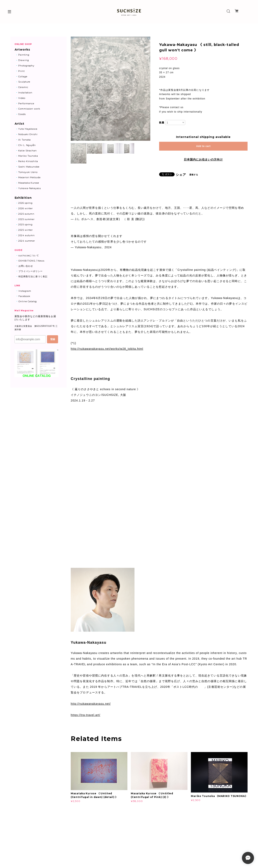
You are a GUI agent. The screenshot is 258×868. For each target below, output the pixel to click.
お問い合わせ (26, 266)
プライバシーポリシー (31, 271)
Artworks (22, 50)
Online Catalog (28, 302)
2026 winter (26, 209)
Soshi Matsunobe (29, 167)
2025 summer (27, 219)
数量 (162, 123)
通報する (194, 175)
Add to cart (203, 146)
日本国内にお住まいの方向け (203, 159)
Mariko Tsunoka (28, 156)
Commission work (29, 109)
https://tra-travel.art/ (85, 715)
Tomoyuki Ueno (28, 172)
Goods (22, 114)
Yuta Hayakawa (28, 129)
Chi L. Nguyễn (27, 145)
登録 (53, 339)
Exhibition (23, 198)
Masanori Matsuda (29, 178)
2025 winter (26, 230)
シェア (181, 175)
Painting (24, 55)
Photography (26, 66)
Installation (25, 93)
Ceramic (23, 87)
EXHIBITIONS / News (31, 261)
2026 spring (26, 203)
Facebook (24, 296)
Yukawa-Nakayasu (30, 188)
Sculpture (24, 82)
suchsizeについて (29, 256)
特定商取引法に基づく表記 (33, 277)
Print (21, 71)
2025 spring (26, 225)
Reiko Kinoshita (28, 161)
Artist (19, 124)
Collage (23, 77)
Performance (26, 103)
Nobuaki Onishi (28, 134)
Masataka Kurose (29, 183)
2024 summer (27, 241)
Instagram (25, 291)
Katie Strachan (28, 151)
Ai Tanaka (25, 140)
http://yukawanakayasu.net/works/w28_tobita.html (107, 349)
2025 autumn (26, 214)
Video (22, 98)
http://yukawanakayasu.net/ (91, 704)
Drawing (24, 60)
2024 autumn (27, 236)
